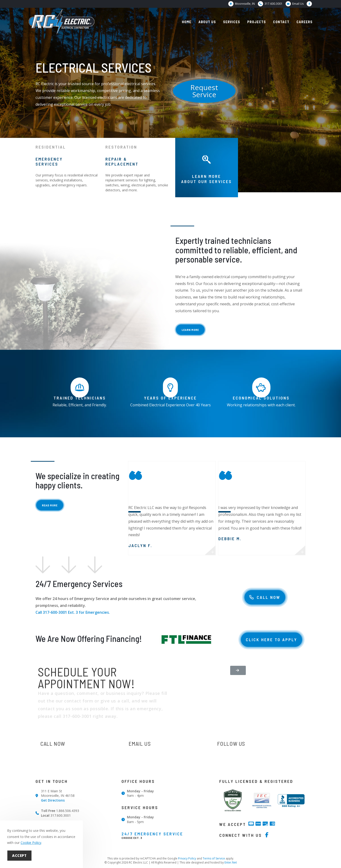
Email (298, 4)
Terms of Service (214, 858)
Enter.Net (231, 862)
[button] (204, 91)
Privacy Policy (187, 858)
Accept (19, 855)
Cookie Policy (31, 843)
